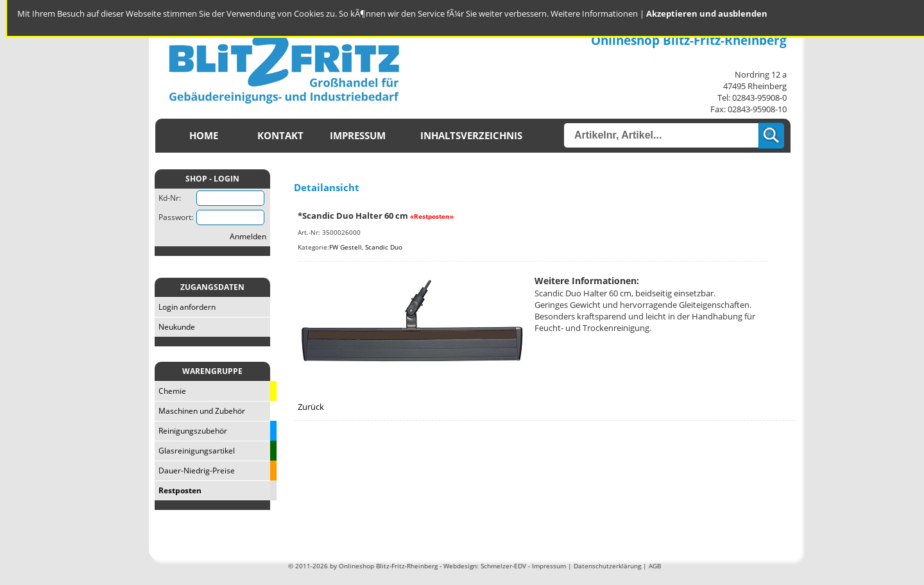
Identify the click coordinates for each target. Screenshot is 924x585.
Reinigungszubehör (191, 431)
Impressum (358, 136)
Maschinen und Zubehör (200, 411)
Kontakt (280, 136)
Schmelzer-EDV (503, 566)
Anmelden (248, 236)
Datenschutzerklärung (607, 566)
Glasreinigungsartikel (195, 451)
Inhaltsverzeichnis (471, 136)
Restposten (178, 490)
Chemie (170, 391)
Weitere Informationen (594, 13)
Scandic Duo (384, 247)
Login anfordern (185, 307)
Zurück (311, 407)
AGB (655, 566)
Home (204, 136)
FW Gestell (346, 247)
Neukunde (175, 327)
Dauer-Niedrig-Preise (195, 471)
